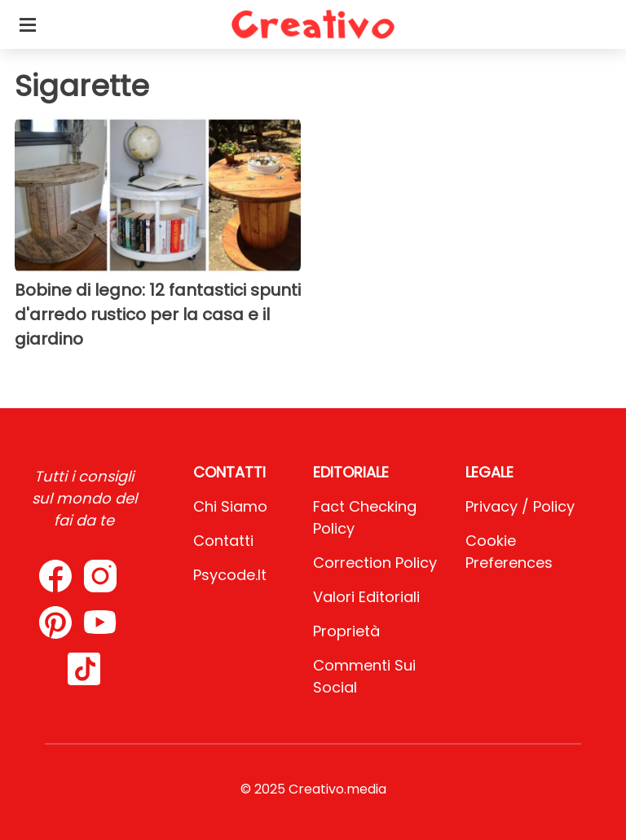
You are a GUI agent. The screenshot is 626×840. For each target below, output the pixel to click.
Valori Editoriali (366, 597)
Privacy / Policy (520, 506)
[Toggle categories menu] (28, 24)
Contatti (223, 541)
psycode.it (230, 575)
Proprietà (346, 631)
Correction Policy (375, 563)
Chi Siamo (230, 506)
